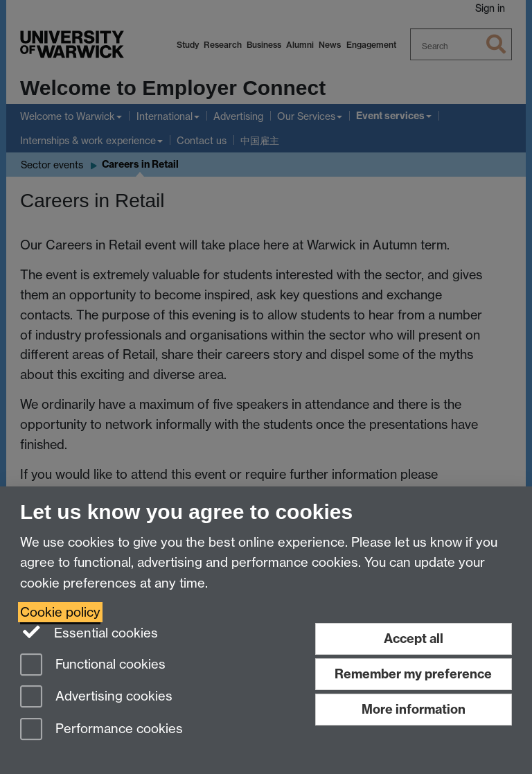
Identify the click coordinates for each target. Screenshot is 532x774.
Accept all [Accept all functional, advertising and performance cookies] (414, 639)
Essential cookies (89, 632)
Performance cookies (101, 730)
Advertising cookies (96, 697)
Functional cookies (93, 666)
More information (414, 709)
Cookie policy (60, 612)
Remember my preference (413, 674)
